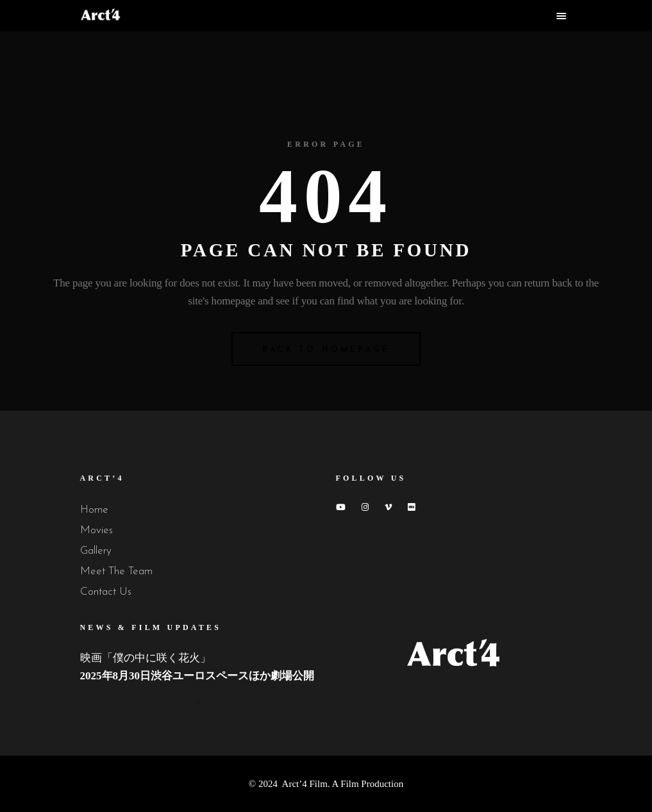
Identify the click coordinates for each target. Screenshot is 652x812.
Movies (96, 530)
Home (94, 510)
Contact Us (106, 592)
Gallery (96, 551)
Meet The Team (116, 571)
